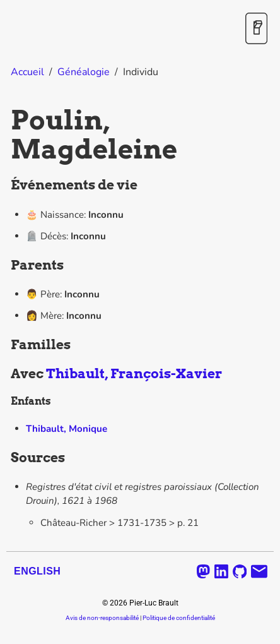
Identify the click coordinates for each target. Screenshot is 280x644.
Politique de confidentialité (179, 618)
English (37, 571)
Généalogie (84, 72)
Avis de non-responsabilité (102, 618)
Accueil (27, 72)
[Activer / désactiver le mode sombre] (256, 29)
